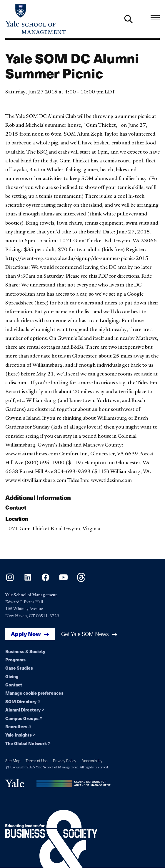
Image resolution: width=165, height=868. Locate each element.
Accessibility (92, 761)
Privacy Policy (65, 761)
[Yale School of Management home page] (44, 19)
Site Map (13, 761)
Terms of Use (37, 761)
